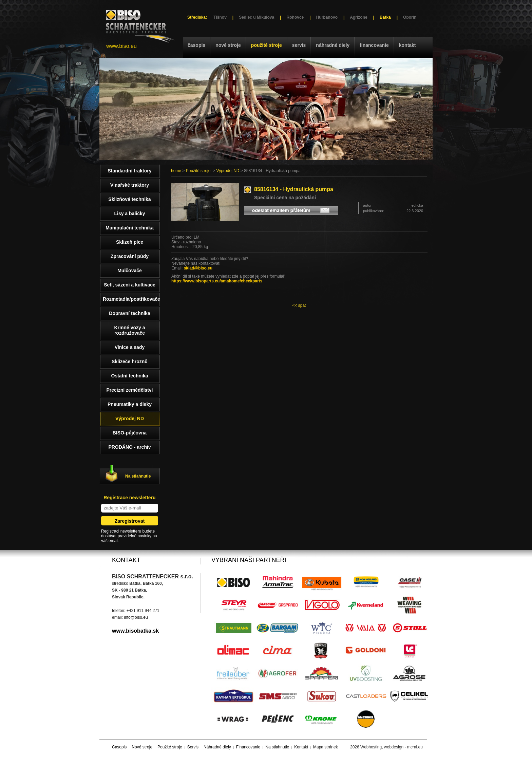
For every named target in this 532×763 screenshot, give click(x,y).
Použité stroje (267, 45)
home (176, 171)
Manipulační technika (130, 228)
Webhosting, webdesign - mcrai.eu (392, 747)
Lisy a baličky (129, 213)
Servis (299, 45)
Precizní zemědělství (130, 390)
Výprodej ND (228, 171)
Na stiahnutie (138, 476)
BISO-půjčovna (130, 433)
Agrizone (358, 17)
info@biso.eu (136, 617)
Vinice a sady (130, 347)
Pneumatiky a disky (130, 404)
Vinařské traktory (130, 185)
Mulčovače (130, 271)
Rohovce (295, 17)
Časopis (196, 45)
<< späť (299, 305)
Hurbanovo (327, 17)
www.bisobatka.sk (135, 631)
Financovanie (374, 45)
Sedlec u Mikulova (256, 17)
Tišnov (220, 17)
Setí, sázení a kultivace (130, 285)
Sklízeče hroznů (130, 361)
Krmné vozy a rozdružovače (129, 330)
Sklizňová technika (129, 199)
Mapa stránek (326, 747)
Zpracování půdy (130, 256)
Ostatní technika (130, 376)
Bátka (385, 17)
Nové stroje (228, 45)
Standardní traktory (129, 171)
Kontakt (407, 45)
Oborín (410, 17)
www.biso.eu (121, 46)
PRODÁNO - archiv (129, 447)
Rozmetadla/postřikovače (131, 299)
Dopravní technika (129, 313)
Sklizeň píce (130, 242)
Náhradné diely (333, 45)
